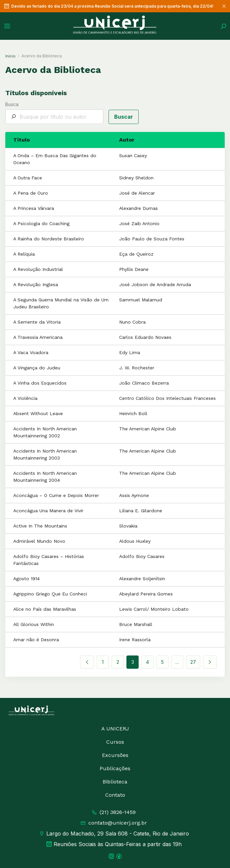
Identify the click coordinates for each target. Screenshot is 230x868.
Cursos (115, 742)
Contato (115, 795)
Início (10, 56)
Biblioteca (115, 782)
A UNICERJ (115, 729)
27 (193, 662)
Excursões (115, 755)
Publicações (115, 768)
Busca (54, 113)
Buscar (124, 117)
